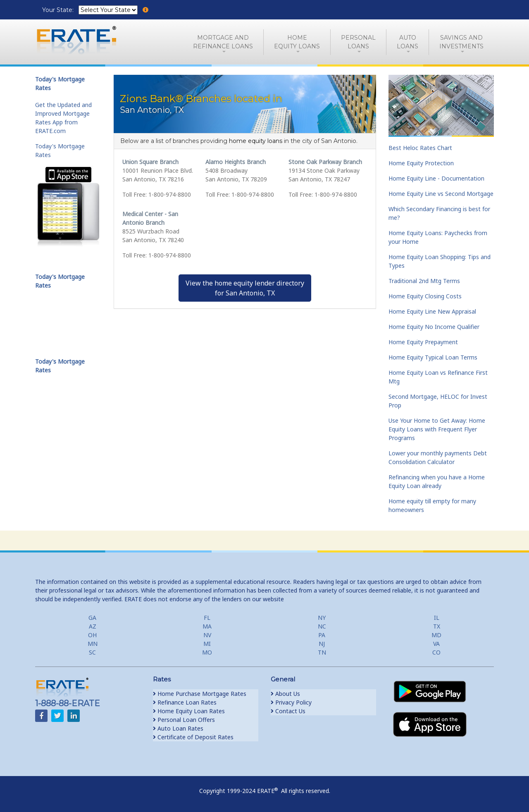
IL (437, 618)
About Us (285, 694)
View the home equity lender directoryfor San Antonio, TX (245, 288)
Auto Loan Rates (178, 728)
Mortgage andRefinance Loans (223, 42)
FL (207, 618)
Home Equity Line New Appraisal (432, 311)
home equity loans (256, 141)
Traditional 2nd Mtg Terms (424, 281)
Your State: (59, 10)
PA (322, 635)
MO (207, 652)
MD (436, 635)
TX (437, 626)
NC (322, 626)
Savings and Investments (461, 42)
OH (92, 635)
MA (207, 626)
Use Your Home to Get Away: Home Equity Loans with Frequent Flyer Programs (437, 429)
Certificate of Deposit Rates (193, 737)
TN (322, 652)
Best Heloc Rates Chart (420, 148)
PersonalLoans (358, 42)
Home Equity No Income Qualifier (434, 327)
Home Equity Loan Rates (189, 711)
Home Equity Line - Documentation (436, 178)
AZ (93, 626)
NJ (322, 644)
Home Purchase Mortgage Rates (200, 694)
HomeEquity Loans (297, 42)
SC (92, 652)
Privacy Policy (291, 702)
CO (436, 652)
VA (436, 644)
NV (207, 635)
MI (207, 644)
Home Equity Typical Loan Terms (433, 357)
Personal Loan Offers (184, 720)
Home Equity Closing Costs (425, 296)
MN (93, 644)
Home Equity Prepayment (423, 342)
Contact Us (288, 711)
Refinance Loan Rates (185, 702)
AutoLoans (407, 42)
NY (322, 618)
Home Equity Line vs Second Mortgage (441, 194)
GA (92, 618)
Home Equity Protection (421, 163)
